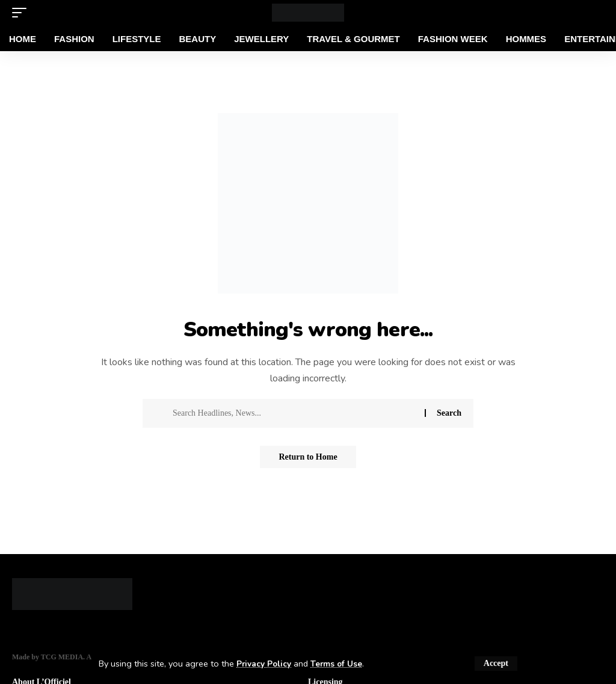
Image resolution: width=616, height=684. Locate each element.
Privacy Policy (265, 664)
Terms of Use (341, 664)
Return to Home (308, 458)
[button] (496, 664)
